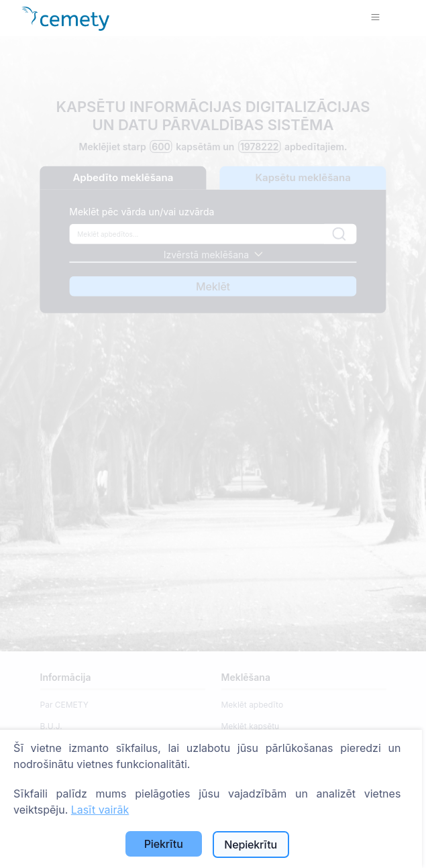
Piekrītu (164, 844)
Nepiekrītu (251, 845)
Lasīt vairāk (100, 810)
